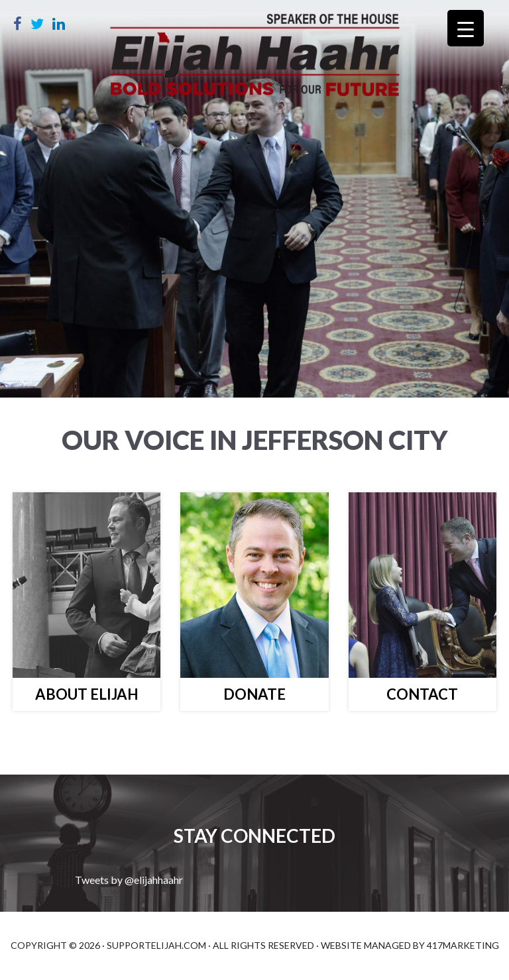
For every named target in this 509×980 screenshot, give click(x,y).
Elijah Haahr (254, 60)
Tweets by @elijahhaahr (129, 880)
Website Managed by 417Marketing (410, 945)
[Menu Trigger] (466, 28)
